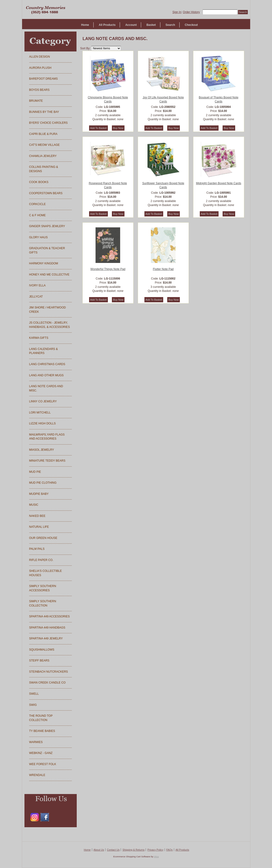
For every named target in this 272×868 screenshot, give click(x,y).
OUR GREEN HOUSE (43, 538)
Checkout (191, 25)
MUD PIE (35, 472)
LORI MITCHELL (40, 413)
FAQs (169, 850)
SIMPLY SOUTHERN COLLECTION (43, 603)
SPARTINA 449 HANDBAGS (47, 628)
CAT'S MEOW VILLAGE (45, 145)
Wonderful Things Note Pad (108, 269)
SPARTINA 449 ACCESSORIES (50, 616)
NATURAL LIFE (39, 527)
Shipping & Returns (133, 850)
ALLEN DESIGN (40, 57)
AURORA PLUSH (40, 68)
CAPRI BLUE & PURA (43, 134)
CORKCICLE (38, 204)
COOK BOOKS (39, 182)
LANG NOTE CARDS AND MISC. (46, 388)
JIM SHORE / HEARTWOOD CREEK (48, 310)
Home (85, 25)
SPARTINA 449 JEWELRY (46, 638)
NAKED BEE (37, 516)
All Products (107, 25)
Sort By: (85, 48)
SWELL (34, 694)
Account (131, 25)
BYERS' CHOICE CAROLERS (48, 123)
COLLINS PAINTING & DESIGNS (44, 169)
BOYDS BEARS (39, 90)
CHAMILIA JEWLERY (43, 156)
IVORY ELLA (38, 285)
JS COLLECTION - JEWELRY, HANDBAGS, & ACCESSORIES (50, 325)
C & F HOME (38, 215)
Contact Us (113, 850)
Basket (151, 25)
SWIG (33, 705)
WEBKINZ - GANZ (41, 753)
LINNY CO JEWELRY (43, 401)
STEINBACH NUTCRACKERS (49, 672)
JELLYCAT (36, 297)
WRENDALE (37, 775)
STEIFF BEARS (39, 661)
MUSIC (34, 505)
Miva (156, 857)
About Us (99, 850)
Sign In (177, 12)
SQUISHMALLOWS (42, 650)
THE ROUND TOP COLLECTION (41, 718)
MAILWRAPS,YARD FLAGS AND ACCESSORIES (47, 437)
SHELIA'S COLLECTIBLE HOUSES (46, 573)
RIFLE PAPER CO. (41, 560)
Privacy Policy (155, 850)
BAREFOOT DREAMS (43, 79)
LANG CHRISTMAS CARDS (47, 364)
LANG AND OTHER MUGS (46, 375)
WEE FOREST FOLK (43, 764)
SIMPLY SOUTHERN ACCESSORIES (43, 588)
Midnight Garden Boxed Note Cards (219, 183)
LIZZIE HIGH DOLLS (43, 423)
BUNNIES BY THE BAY (44, 112)
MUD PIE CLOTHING (43, 483)
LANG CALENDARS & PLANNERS (44, 351)
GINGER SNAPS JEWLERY (47, 226)
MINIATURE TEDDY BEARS (47, 461)
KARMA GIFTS (39, 338)
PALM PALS (37, 549)
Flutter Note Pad (163, 269)
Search (170, 25)
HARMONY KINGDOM (44, 263)
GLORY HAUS (38, 237)
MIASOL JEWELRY (42, 450)
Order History (191, 12)
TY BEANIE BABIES (42, 731)
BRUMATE (36, 101)
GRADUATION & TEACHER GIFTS (47, 250)
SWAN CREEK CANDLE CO (48, 683)
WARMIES (36, 742)
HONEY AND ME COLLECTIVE (49, 275)
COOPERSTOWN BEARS (46, 193)
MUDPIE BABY (39, 494)
